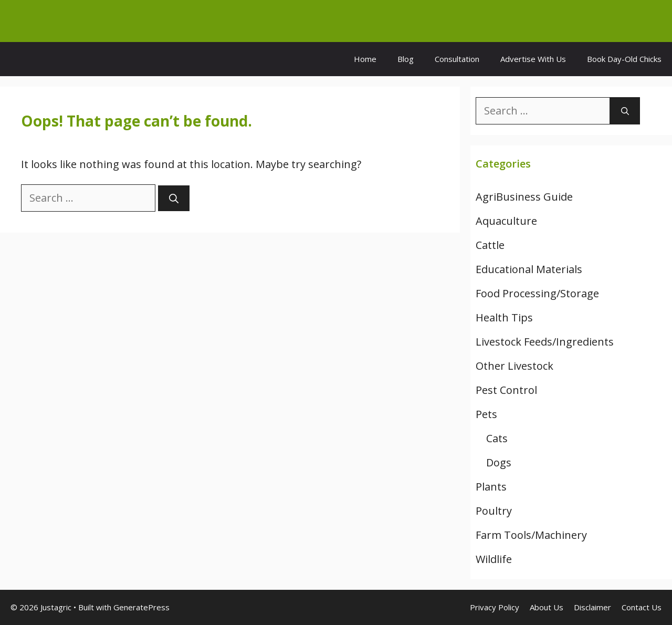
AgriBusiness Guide (524, 197)
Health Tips (504, 317)
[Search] (174, 198)
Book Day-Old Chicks (624, 59)
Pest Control (506, 390)
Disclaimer (592, 607)
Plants (491, 487)
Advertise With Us (533, 59)
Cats (497, 438)
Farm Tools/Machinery (531, 535)
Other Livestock (514, 366)
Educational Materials (529, 269)
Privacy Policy (495, 607)
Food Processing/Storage (537, 293)
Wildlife (494, 559)
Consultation (457, 59)
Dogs (499, 462)
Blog (406, 59)
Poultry (494, 511)
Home (365, 59)
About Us (547, 607)
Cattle (490, 245)
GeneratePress (141, 607)
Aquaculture (506, 221)
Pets (486, 414)
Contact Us (642, 607)
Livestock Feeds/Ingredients (545, 342)
